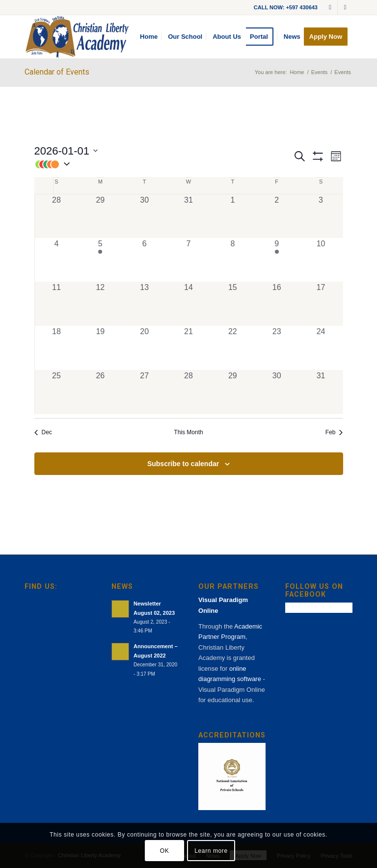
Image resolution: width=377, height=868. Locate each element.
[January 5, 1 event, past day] (100, 260)
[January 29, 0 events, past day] (233, 392)
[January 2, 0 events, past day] (277, 216)
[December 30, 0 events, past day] (144, 216)
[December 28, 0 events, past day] (57, 216)
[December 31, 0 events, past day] (188, 216)
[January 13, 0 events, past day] (144, 304)
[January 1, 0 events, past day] (233, 216)
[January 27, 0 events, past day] (144, 392)
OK (165, 851)
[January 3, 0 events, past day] (321, 216)
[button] (163, 164)
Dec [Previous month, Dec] (43, 432)
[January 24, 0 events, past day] (321, 348)
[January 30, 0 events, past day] (277, 392)
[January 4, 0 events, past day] (57, 260)
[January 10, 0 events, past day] (321, 260)
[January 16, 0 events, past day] (277, 304)
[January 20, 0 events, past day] (144, 348)
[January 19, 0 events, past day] (100, 348)
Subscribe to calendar (183, 464)
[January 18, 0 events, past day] (57, 348)
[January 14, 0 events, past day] (188, 304)
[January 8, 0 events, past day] (233, 260)
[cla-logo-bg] (77, 37)
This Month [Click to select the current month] (188, 432)
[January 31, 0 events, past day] (321, 392)
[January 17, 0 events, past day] (321, 304)
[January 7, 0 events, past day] (188, 260)
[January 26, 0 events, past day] (100, 392)
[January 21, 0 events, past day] (188, 348)
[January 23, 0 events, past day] (277, 348)
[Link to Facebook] (345, 7)
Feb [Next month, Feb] (334, 432)
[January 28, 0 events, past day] (188, 392)
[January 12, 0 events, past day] (100, 304)
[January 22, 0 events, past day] (233, 348)
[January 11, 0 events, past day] (57, 304)
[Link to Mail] (330, 7)
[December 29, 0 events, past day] (100, 216)
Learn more (211, 851)
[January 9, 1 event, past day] (277, 260)
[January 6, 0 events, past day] (144, 260)
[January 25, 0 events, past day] (57, 392)
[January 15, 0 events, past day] (233, 304)
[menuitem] (149, 37)
